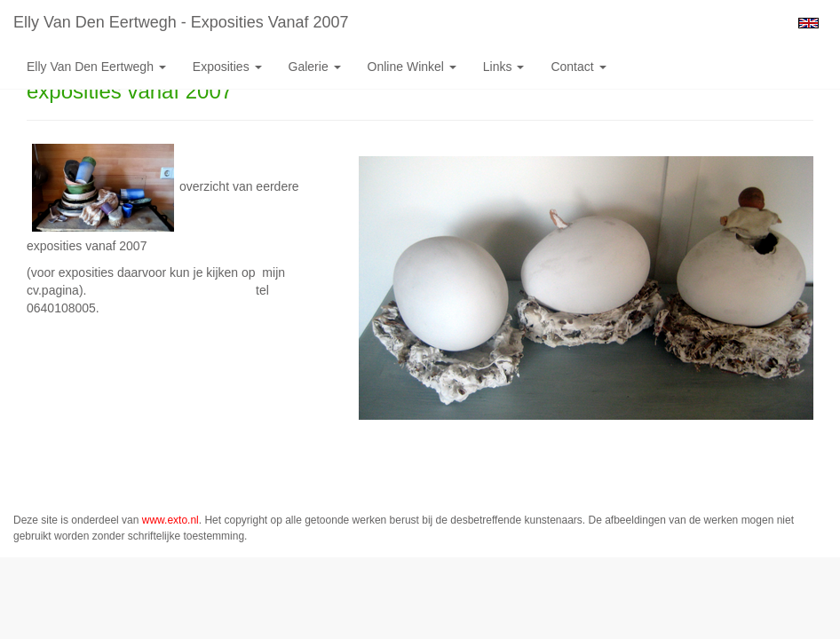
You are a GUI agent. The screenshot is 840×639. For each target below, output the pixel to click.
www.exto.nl (170, 520)
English (808, 23)
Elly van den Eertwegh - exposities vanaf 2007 (181, 22)
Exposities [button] (227, 67)
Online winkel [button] (412, 67)
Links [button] (504, 67)
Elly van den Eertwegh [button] (96, 67)
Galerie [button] (315, 67)
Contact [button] (578, 67)
